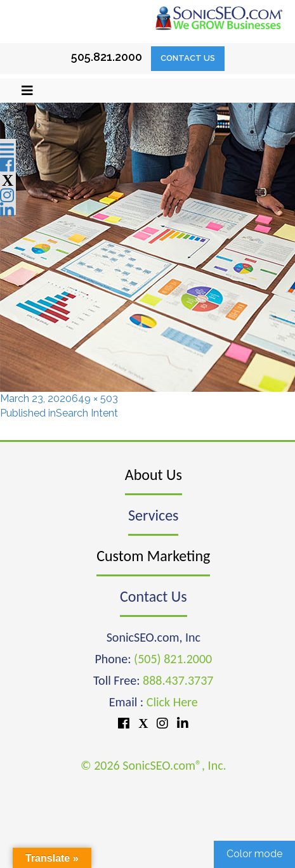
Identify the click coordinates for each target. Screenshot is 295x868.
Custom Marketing (153, 556)
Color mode (254, 854)
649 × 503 (95, 398)
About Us (154, 475)
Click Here (172, 702)
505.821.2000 (107, 57)
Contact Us (188, 58)
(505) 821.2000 (173, 659)
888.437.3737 (178, 680)
